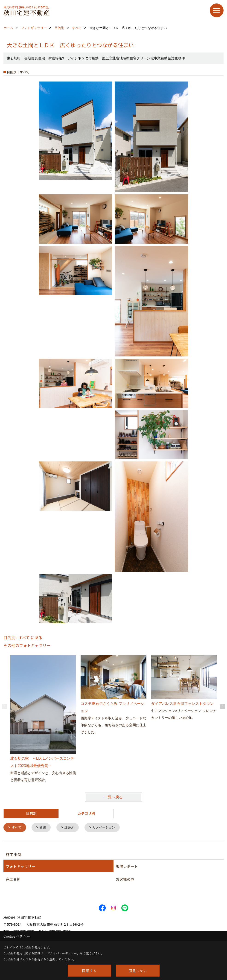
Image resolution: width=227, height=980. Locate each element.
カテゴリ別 (86, 813)
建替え (71, 828)
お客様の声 (125, 880)
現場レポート (127, 867)
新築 (44, 828)
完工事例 (13, 880)
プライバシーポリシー (62, 953)
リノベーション (107, 828)
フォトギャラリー (20, 867)
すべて (17, 828)
